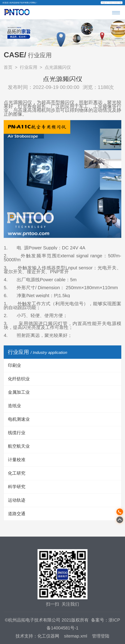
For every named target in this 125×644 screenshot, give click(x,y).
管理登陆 (101, 636)
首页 (8, 67)
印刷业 (14, 365)
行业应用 (29, 67)
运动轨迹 (17, 500)
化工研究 (17, 473)
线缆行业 (17, 433)
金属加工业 (19, 392)
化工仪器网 (48, 636)
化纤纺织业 (19, 379)
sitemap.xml (76, 636)
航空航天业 (19, 446)
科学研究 (17, 487)
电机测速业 (19, 419)
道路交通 (17, 514)
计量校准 (17, 460)
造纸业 (14, 406)
